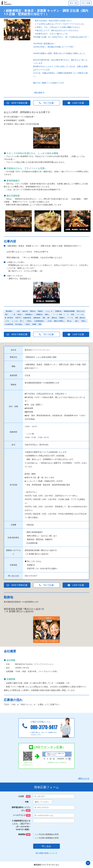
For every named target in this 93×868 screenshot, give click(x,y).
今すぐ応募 (86, 3)
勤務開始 (24, 834)
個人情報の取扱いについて (46, 853)
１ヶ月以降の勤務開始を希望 (46, 838)
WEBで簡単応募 (17, 103)
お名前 (24, 796)
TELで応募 (46, 103)
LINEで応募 (76, 103)
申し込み (46, 846)
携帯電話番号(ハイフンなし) (21, 809)
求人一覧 (73, 3)
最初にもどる (84, 778)
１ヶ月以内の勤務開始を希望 (46, 834)
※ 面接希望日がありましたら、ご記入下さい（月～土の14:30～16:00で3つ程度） (21, 825)
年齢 (28, 802)
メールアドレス (22, 815)
